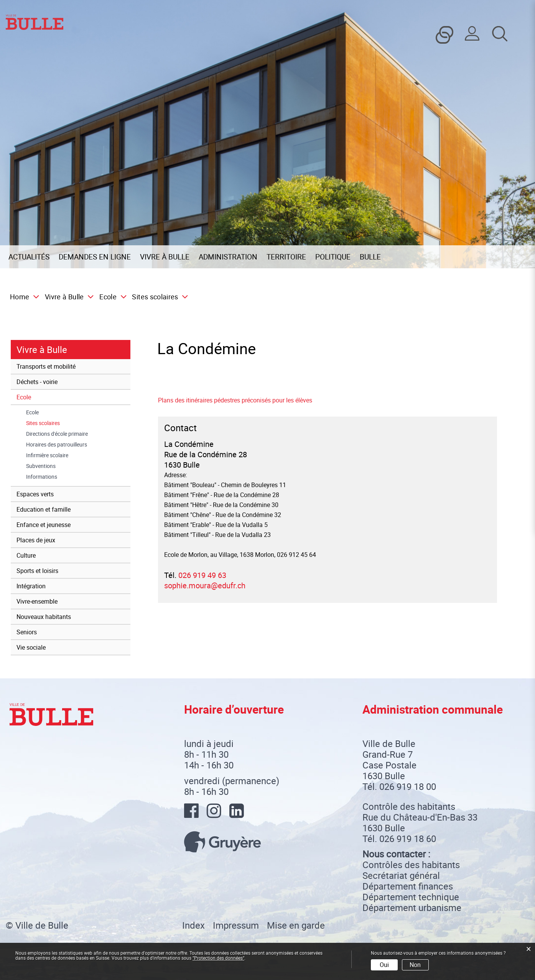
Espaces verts (35, 494)
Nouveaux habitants (44, 617)
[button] (67, 297)
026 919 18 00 (408, 786)
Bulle (370, 257)
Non (415, 965)
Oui (384, 965)
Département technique (411, 897)
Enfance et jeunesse (44, 525)
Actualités (29, 257)
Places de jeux (36, 540)
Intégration (31, 586)
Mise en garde (296, 925)
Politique (333, 257)
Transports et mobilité (46, 366)
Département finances (408, 886)
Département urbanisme (412, 908)
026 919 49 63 (202, 575)
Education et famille (44, 509)
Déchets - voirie (37, 382)
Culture (26, 555)
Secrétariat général (401, 875)
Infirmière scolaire (47, 455)
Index (193, 925)
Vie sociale (31, 647)
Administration (228, 257)
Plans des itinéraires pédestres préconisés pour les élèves (235, 400)
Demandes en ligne (95, 257)
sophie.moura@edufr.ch (205, 585)
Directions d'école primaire (57, 434)
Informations (42, 477)
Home (20, 297)
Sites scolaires (58, 423)
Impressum (236, 925)
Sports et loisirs (37, 571)
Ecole (24, 397)
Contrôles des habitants (411, 865)
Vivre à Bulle (165, 257)
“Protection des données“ (218, 958)
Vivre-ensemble (37, 601)
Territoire (286, 257)
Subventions (41, 466)
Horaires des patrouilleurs (57, 445)
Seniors (27, 632)
